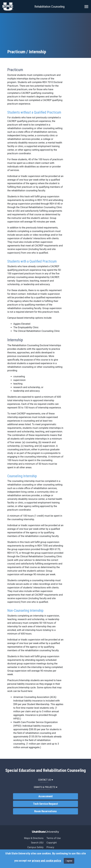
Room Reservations (45, 811)
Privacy (50, 847)
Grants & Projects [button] (46, 787)
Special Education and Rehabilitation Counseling (46, 770)
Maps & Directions (34, 838)
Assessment (46, 796)
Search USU (37, 843)
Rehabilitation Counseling (49, 7)
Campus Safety (35, 847)
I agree (69, 861)
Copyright (51, 843)
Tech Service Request (45, 804)
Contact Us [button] (46, 780)
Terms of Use (54, 838)
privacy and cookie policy (46, 861)
